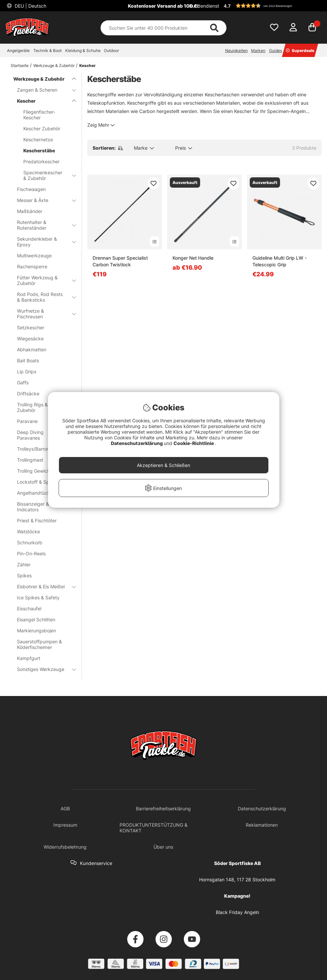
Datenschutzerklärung (137, 443)
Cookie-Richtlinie (194, 443)
